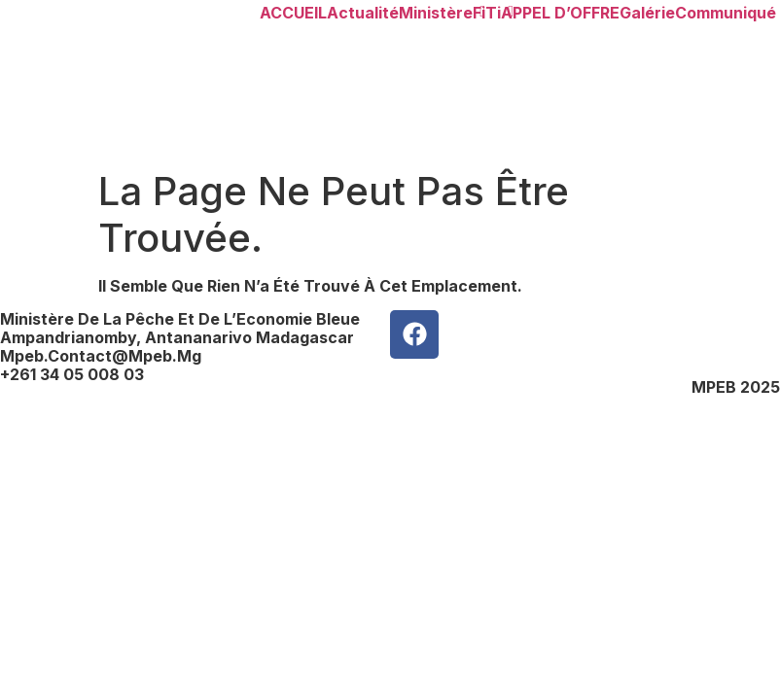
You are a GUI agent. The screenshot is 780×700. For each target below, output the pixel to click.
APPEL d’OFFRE (560, 13)
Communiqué (726, 13)
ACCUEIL (293, 13)
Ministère (436, 13)
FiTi (487, 13)
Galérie (647, 13)
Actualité (363, 13)
